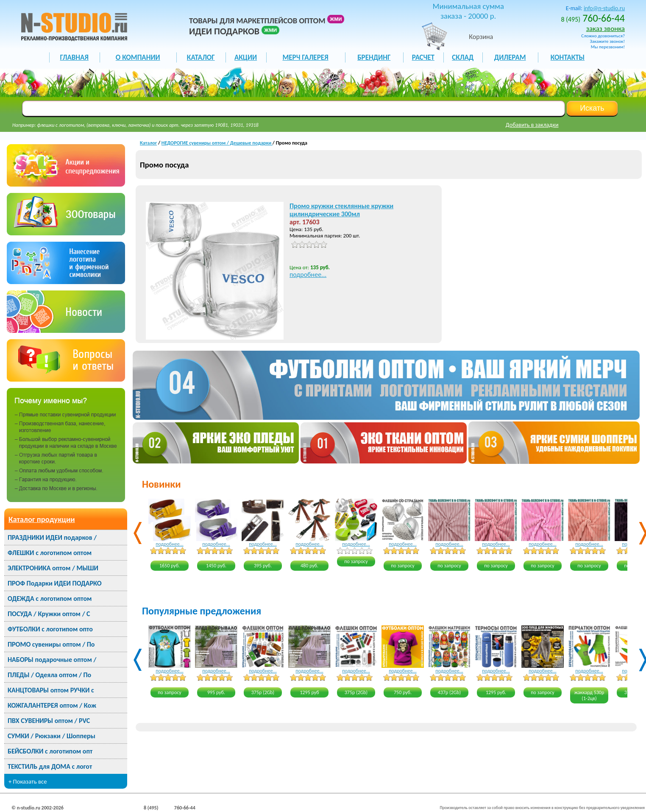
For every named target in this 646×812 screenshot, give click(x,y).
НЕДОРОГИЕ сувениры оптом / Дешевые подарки (217, 143)
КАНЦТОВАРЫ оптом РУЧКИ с (51, 690)
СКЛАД (463, 57)
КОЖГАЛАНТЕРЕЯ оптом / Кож (52, 705)
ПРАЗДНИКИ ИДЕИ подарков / (52, 537)
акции (246, 57)
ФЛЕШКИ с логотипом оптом (50, 553)
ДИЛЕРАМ (510, 57)
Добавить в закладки (532, 125)
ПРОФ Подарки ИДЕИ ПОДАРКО (54, 583)
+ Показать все (28, 781)
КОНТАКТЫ (568, 57)
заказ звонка (606, 29)
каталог (201, 57)
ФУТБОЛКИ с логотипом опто (50, 629)
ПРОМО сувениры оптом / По (51, 644)
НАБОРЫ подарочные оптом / (52, 660)
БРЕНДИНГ (374, 57)
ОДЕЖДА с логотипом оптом (50, 599)
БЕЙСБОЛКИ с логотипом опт (50, 751)
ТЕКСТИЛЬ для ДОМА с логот (50, 766)
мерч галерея (305, 57)
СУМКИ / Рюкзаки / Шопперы (52, 736)
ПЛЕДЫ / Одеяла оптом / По (49, 675)
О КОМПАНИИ (138, 57)
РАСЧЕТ (423, 57)
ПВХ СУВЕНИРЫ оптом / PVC (49, 721)
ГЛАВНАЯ (74, 57)
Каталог (148, 143)
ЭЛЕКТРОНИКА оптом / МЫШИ (53, 568)
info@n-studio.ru (604, 8)
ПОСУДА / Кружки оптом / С (49, 614)
